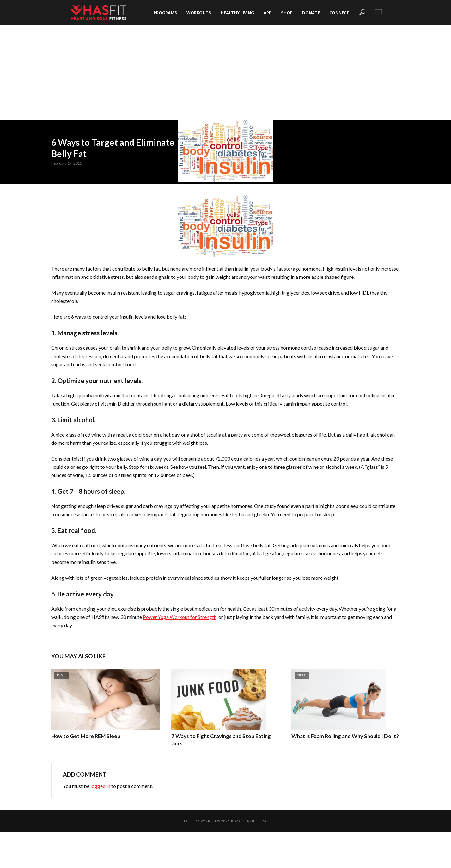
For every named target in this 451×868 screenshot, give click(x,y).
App (268, 13)
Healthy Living (237, 13)
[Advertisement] (226, 73)
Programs (165, 13)
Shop (287, 13)
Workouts (199, 13)
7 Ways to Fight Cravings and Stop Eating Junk (225, 736)
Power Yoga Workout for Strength (180, 617)
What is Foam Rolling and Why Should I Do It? (344, 736)
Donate (311, 13)
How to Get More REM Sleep (85, 736)
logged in (100, 786)
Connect (339, 13)
